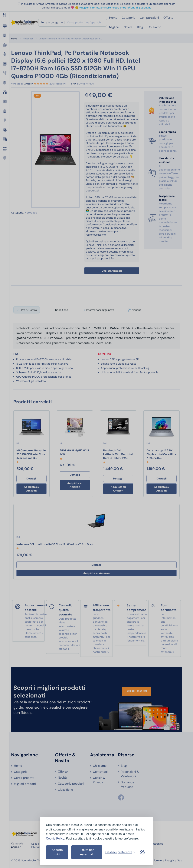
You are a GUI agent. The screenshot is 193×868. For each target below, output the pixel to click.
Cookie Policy (55, 838)
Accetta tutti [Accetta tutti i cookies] (57, 852)
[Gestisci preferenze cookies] (120, 852)
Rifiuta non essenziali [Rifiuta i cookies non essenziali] (87, 852)
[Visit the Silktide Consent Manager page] (142, 852)
